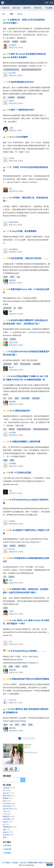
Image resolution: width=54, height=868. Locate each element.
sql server (9, 803)
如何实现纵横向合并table (22, 82)
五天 (11, 642)
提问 (4, 14)
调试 (30, 725)
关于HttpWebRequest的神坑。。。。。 (29, 651)
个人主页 (49, 8)
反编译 (15, 42)
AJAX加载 (25, 398)
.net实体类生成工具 (11, 70)
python (8, 832)
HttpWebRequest (24, 429)
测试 (5, 725)
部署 (5, 608)
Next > (32, 738)
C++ (10, 398)
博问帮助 (8, 846)
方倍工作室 (13, 343)
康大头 (11, 367)
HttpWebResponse (41, 429)
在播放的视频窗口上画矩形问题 (26, 442)
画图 (12, 460)
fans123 (12, 549)
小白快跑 (12, 433)
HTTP (25, 667)
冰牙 (11, 189)
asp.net (7, 42)
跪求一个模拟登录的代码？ (23, 110)
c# (5, 398)
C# (18, 277)
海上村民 (12, 73)
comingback (13, 249)
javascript (7, 308)
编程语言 (9, 817)
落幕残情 (12, 280)
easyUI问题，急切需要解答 (24, 231)
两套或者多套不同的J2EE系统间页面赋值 (31, 679)
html (20, 308)
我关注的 (16, 8)
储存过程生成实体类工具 (31, 70)
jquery (8, 822)
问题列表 (5, 8)
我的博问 (27, 8)
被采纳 (20, 14)
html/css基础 (25, 364)
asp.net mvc (10, 809)
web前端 (37, 364)
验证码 (12, 429)
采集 (5, 277)
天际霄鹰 (12, 464)
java (5, 546)
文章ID (13, 339)
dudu (11, 580)
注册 (52, 3)
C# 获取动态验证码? (21, 411)
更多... (5, 837)
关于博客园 (6, 863)
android (8, 835)
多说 (5, 339)
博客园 (41, 863)
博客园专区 (10, 827)
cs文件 (23, 42)
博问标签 (38, 8)
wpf (7, 830)
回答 (11, 14)
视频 (5, 460)
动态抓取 (36, 398)
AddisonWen (14, 222)
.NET (12, 277)
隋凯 (11, 311)
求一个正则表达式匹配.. (21, 473)
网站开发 (9, 796)
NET (17, 725)
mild (10, 491)
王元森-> (12, 521)
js (4, 97)
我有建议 (8, 853)
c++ (7, 814)
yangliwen (13, 45)
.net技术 (11, 97)
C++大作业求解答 (20, 137)
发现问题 (8, 849)
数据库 (8, 798)
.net (7, 811)
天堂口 (11, 611)
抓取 (17, 398)
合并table (21, 97)
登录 (47, 3)
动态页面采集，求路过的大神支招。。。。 (30, 258)
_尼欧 (11, 128)
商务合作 (24, 863)
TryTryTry (12, 700)
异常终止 (22, 546)
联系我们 (15, 863)
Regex (12, 577)
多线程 (13, 546)
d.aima (11, 158)
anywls (11, 101)
